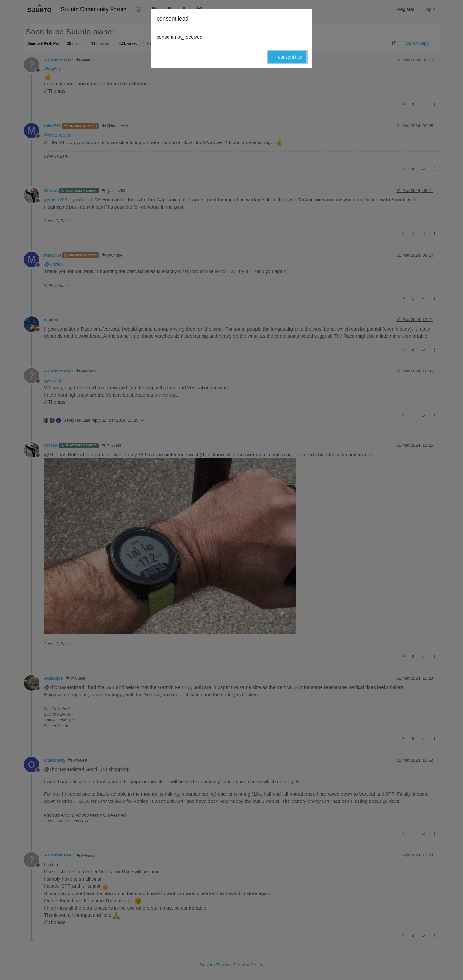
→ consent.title (287, 57)
